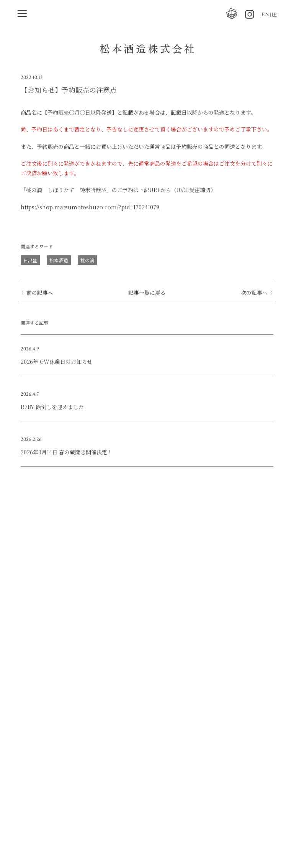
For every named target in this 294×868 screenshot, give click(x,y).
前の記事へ (40, 293)
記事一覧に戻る (147, 293)
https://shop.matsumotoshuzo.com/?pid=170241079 (90, 207)
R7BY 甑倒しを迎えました (52, 407)
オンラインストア (124, 722)
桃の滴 (87, 260)
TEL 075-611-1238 (125, 799)
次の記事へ (254, 293)
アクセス (133, 825)
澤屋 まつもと (118, 748)
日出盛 (30, 260)
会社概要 (111, 696)
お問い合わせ (118, 773)
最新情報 (111, 671)
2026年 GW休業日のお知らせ (56, 362)
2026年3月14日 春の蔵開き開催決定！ (67, 452)
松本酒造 (59, 260)
